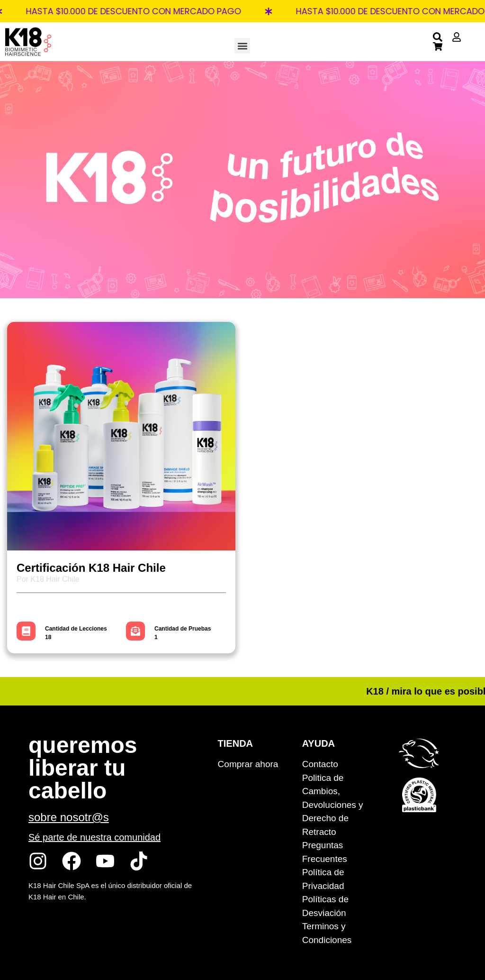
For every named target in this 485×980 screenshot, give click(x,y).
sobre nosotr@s (69, 817)
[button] (242, 46)
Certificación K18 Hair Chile (91, 568)
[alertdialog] (242, 11)
